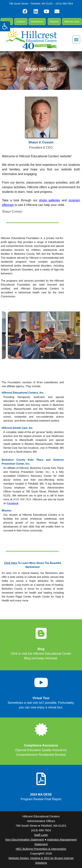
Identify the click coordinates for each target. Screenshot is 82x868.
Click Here (27, 571)
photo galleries (50, 200)
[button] (5, 26)
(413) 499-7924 (34, 484)
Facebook (28, 487)
